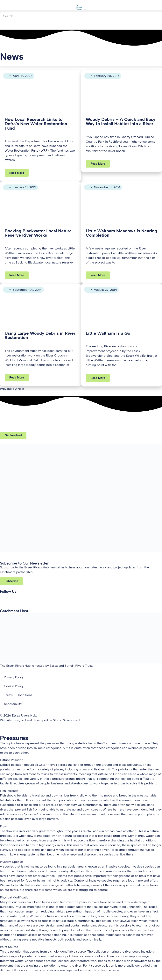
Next (21, 389)
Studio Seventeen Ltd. (69, 720)
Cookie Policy (14, 686)
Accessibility (13, 704)
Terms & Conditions (18, 695)
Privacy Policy (14, 677)
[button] (81, 11)
